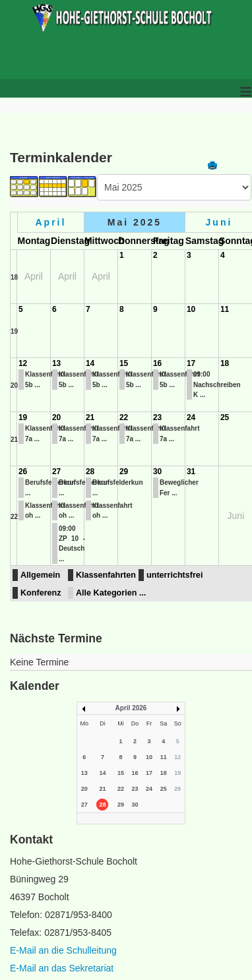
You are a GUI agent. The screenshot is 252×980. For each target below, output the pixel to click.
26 (23, 472)
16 (157, 363)
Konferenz (41, 593)
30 (157, 472)
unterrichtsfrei (174, 575)
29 (124, 472)
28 (90, 472)
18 (14, 277)
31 (191, 472)
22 (124, 417)
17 (191, 363)
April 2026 (131, 708)
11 (225, 309)
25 (225, 417)
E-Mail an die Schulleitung (63, 950)
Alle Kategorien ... (111, 593)
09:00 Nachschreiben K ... (217, 384)
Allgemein (40, 575)
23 (157, 417)
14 (90, 363)
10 (191, 309)
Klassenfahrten (106, 575)
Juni (219, 222)
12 (23, 363)
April (50, 222)
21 (14, 440)
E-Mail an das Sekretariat (62, 968)
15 (124, 363)
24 (191, 417)
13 (56, 363)
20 (14, 385)
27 (56, 472)
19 (14, 331)
